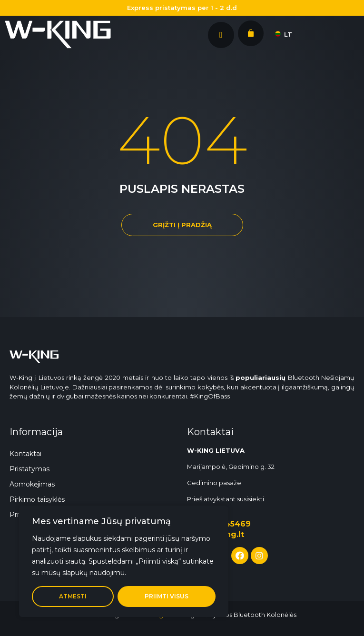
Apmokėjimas (32, 484)
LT (282, 34)
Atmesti (73, 596)
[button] (182, 225)
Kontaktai (25, 454)
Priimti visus (167, 596)
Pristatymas (30, 469)
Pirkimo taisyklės (37, 499)
